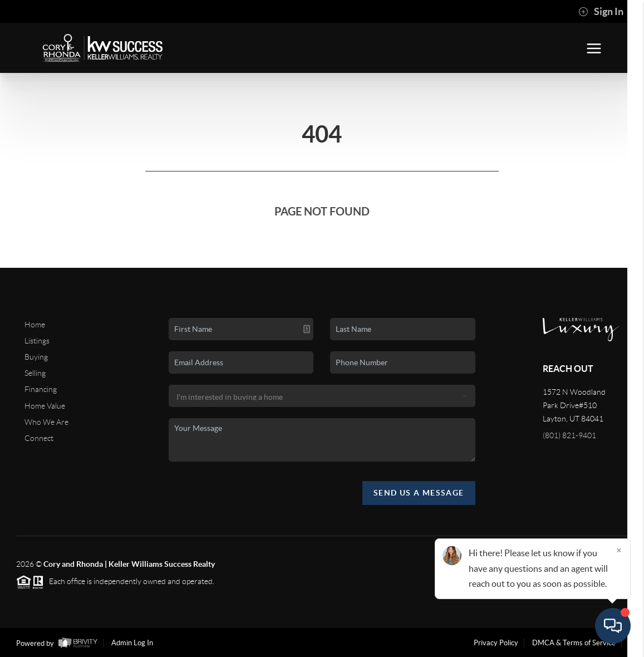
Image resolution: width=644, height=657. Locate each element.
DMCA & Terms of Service (574, 643)
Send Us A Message (419, 493)
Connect (39, 438)
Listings (37, 341)
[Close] (619, 550)
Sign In (601, 12)
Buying (36, 357)
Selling (35, 373)
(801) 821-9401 (569, 435)
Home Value (45, 406)
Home (35, 325)
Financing (41, 389)
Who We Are (46, 422)
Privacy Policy (496, 643)
